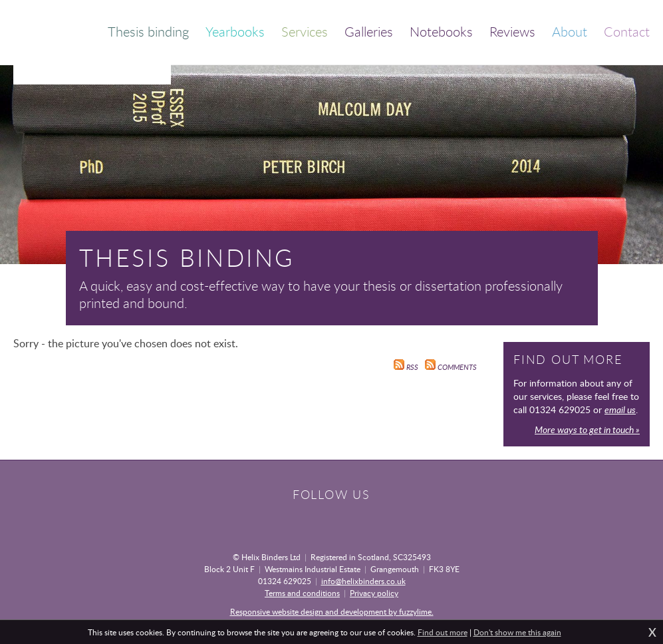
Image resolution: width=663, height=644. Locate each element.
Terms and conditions (302, 593)
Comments (451, 367)
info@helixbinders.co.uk (363, 581)
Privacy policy (374, 593)
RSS (406, 367)
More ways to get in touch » (587, 429)
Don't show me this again (517, 632)
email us (620, 409)
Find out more (443, 632)
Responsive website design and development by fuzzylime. (332, 611)
